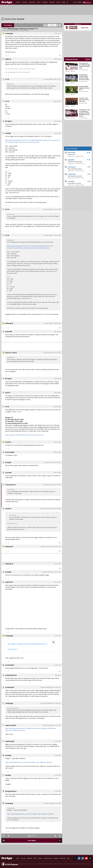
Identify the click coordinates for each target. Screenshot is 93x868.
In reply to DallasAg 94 (47, 572)
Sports (39, 2)
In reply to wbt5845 (48, 235)
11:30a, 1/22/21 (57, 235)
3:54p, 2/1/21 (58, 675)
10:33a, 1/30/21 (57, 485)
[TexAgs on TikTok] (90, 858)
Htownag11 (76, 168)
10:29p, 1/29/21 (57, 452)
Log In (75, 2)
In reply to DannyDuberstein (47, 687)
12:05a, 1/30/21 (57, 473)
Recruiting (32, 2)
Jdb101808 (76, 153)
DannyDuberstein (11, 675)
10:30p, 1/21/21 (57, 101)
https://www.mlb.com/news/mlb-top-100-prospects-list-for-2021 (24, 435)
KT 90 (7, 79)
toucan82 (8, 473)
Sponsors (52, 2)
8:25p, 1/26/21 (57, 332)
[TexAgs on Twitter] (75, 858)
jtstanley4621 (10, 665)
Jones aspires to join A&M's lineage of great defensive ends (85, 65)
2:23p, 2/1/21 (58, 636)
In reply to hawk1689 (48, 353)
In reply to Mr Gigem (48, 209)
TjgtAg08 (76, 161)
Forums (18, 2)
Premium (45, 2)
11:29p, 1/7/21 (57, 33)
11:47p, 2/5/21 (57, 755)
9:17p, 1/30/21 (57, 564)
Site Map (56, 858)
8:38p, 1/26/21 (57, 353)
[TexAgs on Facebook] (79, 858)
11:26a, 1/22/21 (57, 209)
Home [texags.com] (18, 858)
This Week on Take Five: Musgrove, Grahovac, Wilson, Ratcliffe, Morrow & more (85, 113)
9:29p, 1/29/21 (57, 442)
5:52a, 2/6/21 (58, 791)
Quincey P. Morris (11, 353)
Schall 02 (8, 442)
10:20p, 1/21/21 (57, 79)
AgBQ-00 (8, 59)
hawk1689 (9, 332)
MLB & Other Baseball (15, 19)
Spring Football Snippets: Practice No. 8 (84, 88)
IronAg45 (8, 462)
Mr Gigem (8, 121)
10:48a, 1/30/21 (57, 509)
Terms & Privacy (48, 858)
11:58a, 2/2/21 (58, 725)
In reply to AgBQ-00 (48, 79)
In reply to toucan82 (48, 485)
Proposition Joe (11, 485)
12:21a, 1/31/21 (57, 572)
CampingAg (9, 33)
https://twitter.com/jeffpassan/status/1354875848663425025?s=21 (27, 644)
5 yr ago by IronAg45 (24, 31)
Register (80, 2)
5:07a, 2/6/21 (58, 775)
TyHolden (76, 182)
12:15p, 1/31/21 (57, 582)
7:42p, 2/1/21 (58, 703)
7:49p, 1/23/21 (57, 323)
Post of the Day (71, 149)
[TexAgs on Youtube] (86, 858)
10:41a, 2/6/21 (58, 803)
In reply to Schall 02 (48, 462)
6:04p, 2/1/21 (58, 687)
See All (88, 59)
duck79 (8, 393)
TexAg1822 (76, 175)
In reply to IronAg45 (49, 803)
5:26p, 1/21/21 (57, 59)
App (68, 858)
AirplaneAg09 (10, 741)
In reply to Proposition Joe (46, 509)
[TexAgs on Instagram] (83, 858)
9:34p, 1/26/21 (57, 379)
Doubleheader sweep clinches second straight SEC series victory (84, 77)
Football (24, 2)
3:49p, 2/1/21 (58, 665)
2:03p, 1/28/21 (57, 393)
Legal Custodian (11, 725)
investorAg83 (10, 452)
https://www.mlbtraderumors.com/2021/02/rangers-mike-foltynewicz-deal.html (29, 762)
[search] (68, 2)
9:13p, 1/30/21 (57, 547)
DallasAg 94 (9, 323)
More (64, 2)
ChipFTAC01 (9, 582)
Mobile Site (63, 858)
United (58, 2)
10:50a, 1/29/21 (57, 407)
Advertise (30, 858)
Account (23, 858)
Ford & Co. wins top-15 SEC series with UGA (84, 100)
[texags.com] (7, 2)
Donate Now (84, 28)
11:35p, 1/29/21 (57, 462)
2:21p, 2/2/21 (58, 741)
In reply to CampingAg (48, 725)
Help (35, 858)
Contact (40, 858)
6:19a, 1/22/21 (58, 121)
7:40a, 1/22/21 (58, 133)
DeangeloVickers (11, 791)
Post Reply (8, 25)
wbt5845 (8, 133)
